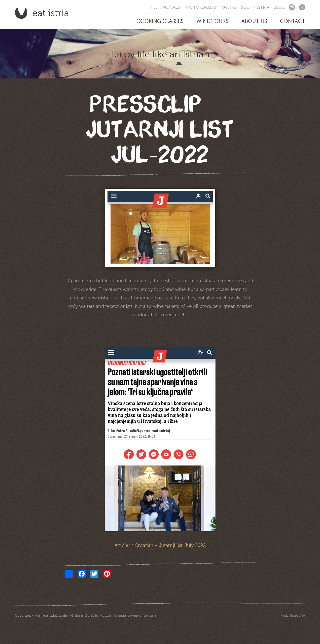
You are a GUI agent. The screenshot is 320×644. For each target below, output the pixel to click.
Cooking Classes (160, 21)
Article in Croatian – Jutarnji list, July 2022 (160, 545)
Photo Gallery (201, 7)
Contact (293, 21)
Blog (279, 7)
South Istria (255, 7)
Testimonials (165, 7)
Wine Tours (212, 21)
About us (254, 21)
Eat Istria (51, 13)
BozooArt (298, 616)
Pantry (229, 7)
